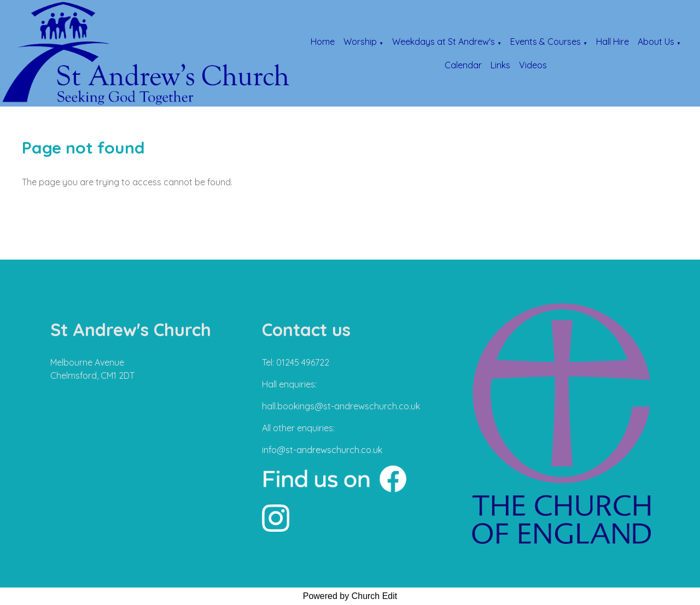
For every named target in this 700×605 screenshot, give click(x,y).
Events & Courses (546, 42)
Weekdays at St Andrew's (444, 42)
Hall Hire (612, 42)
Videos (533, 65)
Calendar (463, 65)
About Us (656, 42)
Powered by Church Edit (350, 596)
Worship (360, 42)
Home (323, 42)
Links (500, 65)
